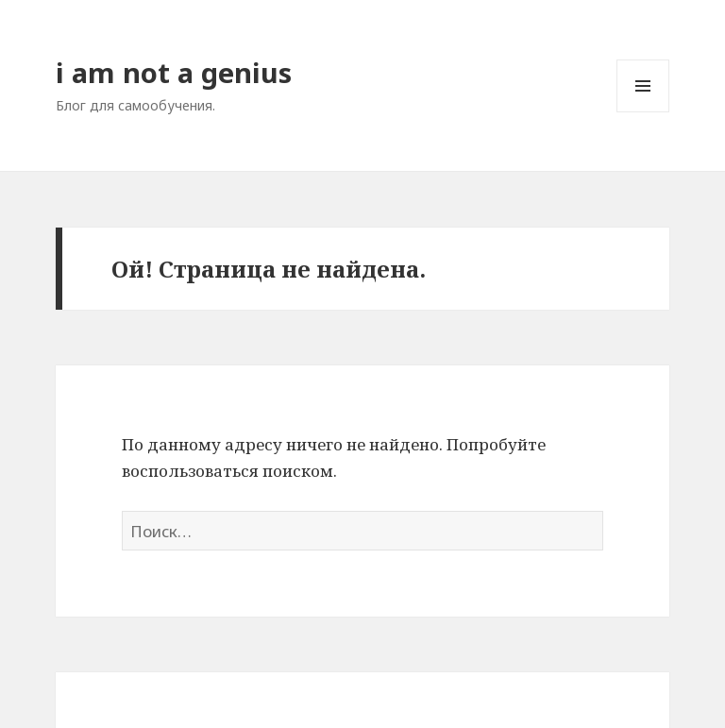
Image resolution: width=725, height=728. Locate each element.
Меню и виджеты (643, 112)
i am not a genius (174, 72)
